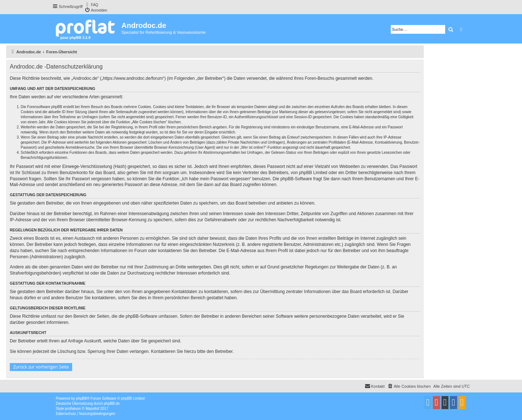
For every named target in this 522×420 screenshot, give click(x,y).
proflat (70, 409)
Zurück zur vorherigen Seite (41, 367)
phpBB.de (112, 403)
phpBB (82, 398)
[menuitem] (91, 5)
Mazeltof (92, 409)
